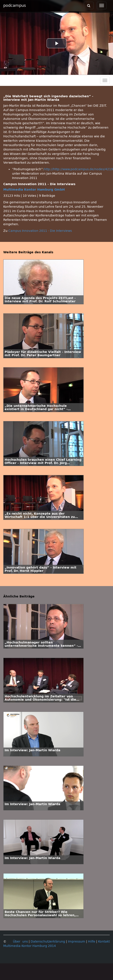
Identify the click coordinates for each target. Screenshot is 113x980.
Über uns (20, 942)
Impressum (77, 942)
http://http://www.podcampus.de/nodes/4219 (78, 169)
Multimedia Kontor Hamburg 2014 (30, 946)
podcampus (15, 5)
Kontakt (104, 942)
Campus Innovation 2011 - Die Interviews (40, 231)
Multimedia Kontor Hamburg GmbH (34, 190)
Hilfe (92, 942)
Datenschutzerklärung (48, 942)
